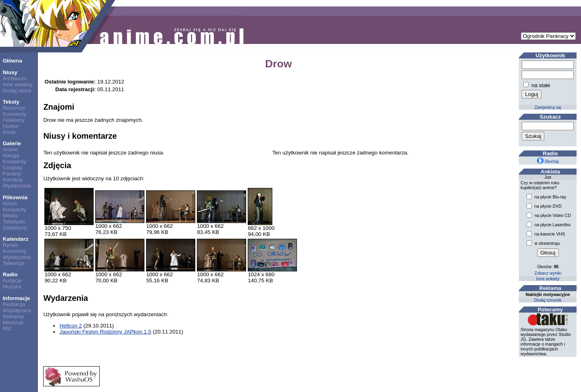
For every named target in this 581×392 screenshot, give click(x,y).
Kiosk (9, 132)
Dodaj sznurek (548, 300)
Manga (11, 155)
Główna (13, 61)
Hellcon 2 (71, 326)
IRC (7, 328)
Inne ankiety (548, 279)
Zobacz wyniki (548, 273)
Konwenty (15, 114)
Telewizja (14, 263)
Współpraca (17, 310)
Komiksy (13, 180)
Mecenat (13, 322)
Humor (11, 126)
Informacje (16, 298)
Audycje (12, 280)
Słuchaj (548, 161)
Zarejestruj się (548, 107)
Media (10, 216)
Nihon (10, 203)
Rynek (10, 245)
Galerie (12, 143)
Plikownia (15, 197)
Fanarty (12, 174)
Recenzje (14, 108)
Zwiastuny (15, 228)
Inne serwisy (18, 84)
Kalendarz (16, 239)
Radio (10, 274)
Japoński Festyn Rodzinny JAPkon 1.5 (105, 332)
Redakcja (14, 304)
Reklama (14, 316)
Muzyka (12, 287)
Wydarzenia (17, 186)
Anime (10, 149)
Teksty (11, 102)
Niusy (10, 72)
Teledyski (14, 222)
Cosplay (13, 168)
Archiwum (15, 78)
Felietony (14, 120)
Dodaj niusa (17, 91)
